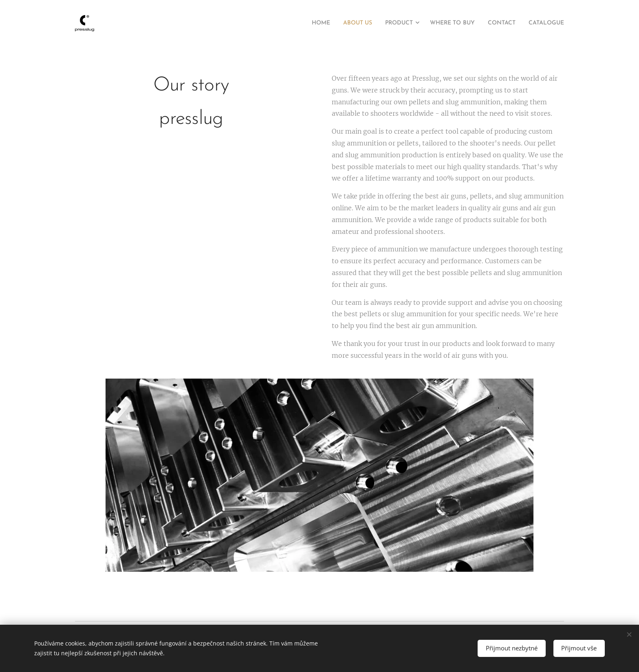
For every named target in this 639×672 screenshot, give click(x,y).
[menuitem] (295, 23)
